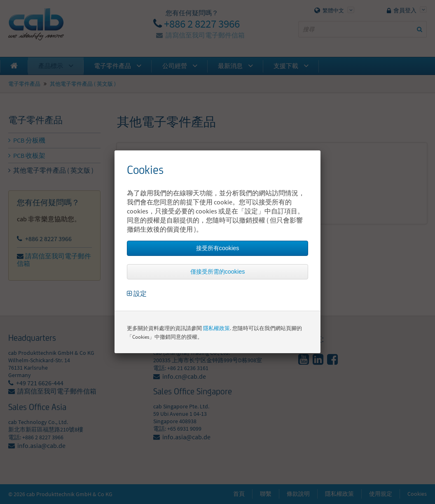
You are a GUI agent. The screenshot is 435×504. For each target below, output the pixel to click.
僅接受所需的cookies (218, 272)
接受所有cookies (218, 248)
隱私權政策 (216, 328)
